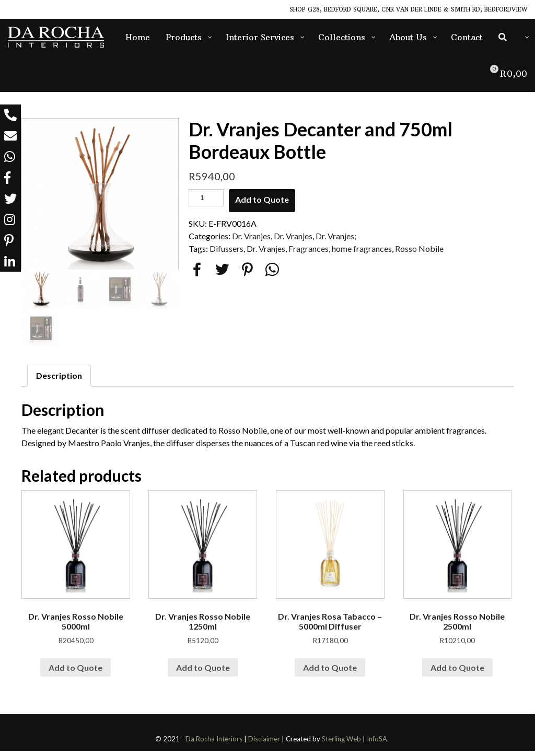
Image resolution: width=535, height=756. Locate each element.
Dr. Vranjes (251, 236)
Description (59, 381)
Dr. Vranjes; (336, 236)
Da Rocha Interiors (214, 744)
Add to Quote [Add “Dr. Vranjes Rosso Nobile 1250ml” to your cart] (203, 672)
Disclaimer (264, 744)
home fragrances (362, 248)
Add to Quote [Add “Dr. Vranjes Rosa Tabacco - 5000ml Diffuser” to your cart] (330, 672)
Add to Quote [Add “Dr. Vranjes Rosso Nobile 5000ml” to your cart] (75, 672)
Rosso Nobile (419, 248)
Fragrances (309, 248)
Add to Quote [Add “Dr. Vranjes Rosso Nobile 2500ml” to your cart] (457, 672)
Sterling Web (341, 744)
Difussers (226, 248)
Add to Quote (262, 199)
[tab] (59, 381)
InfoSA (377, 744)
